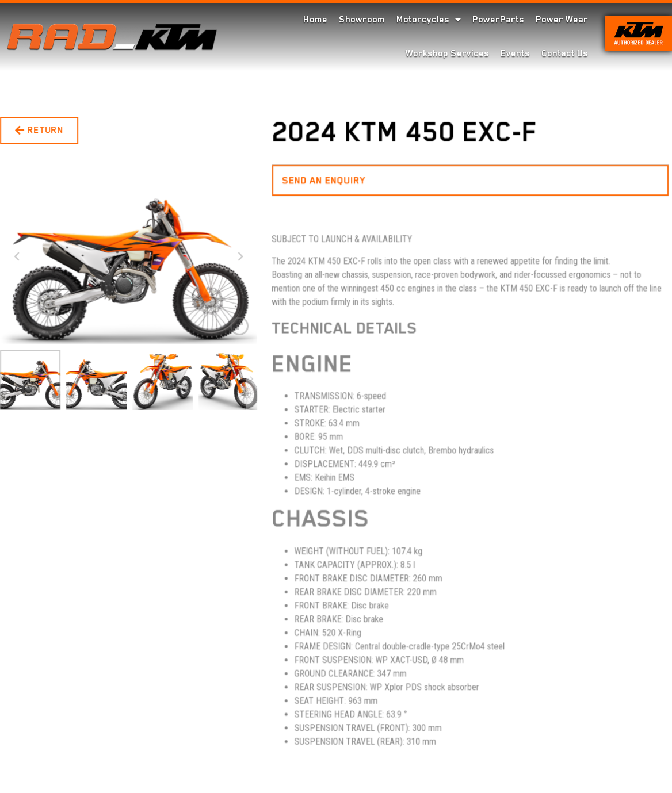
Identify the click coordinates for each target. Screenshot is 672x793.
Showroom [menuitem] (362, 20)
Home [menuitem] (315, 20)
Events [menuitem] (515, 53)
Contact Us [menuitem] (565, 53)
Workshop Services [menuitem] (447, 53)
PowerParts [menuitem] (498, 20)
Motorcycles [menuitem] (429, 20)
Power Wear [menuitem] (562, 20)
